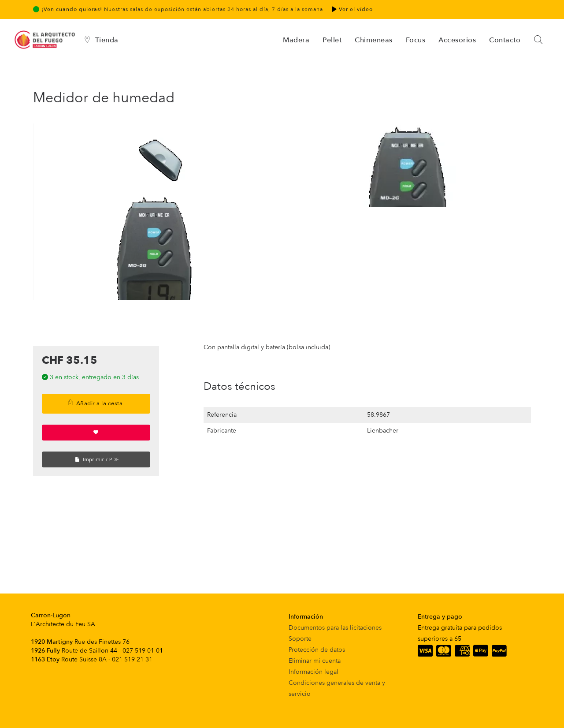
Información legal (314, 672)
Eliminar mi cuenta (315, 661)
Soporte (300, 639)
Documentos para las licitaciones (335, 628)
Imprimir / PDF (97, 459)
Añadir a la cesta (95, 403)
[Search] (539, 40)
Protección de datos (317, 650)
